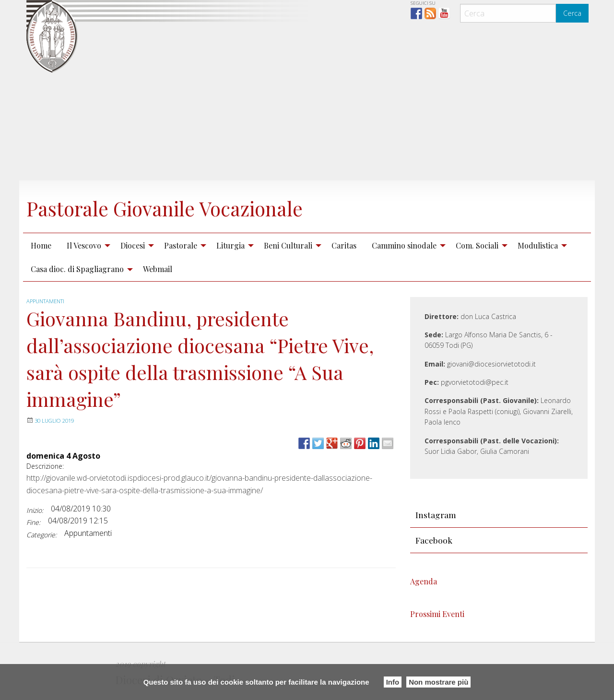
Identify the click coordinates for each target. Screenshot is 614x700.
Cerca (572, 13)
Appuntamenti (48, 301)
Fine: (33, 522)
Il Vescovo (84, 245)
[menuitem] (41, 245)
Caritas (344, 245)
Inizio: (35, 510)
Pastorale (181, 245)
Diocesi (133, 245)
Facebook (434, 540)
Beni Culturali (288, 245)
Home (41, 245)
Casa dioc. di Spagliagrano (77, 269)
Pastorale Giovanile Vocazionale (190, 207)
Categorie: (41, 535)
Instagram (436, 515)
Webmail (158, 269)
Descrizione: (45, 466)
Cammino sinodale (404, 245)
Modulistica (538, 245)
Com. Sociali (477, 245)
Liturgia (230, 245)
